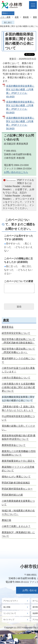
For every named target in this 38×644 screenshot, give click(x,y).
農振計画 (6, 520)
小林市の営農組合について (16, 378)
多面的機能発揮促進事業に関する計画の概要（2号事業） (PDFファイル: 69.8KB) (20, 107)
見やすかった (12, 243)
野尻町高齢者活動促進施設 (16, 483)
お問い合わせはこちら (16, 172)
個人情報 (7, 607)
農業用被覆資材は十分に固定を (18, 461)
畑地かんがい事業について (16, 477)
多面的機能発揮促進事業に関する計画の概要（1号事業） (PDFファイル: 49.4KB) (20, 91)
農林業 (26, 17)
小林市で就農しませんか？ (16, 526)
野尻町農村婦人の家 (12, 495)
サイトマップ (9, 620)
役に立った (11, 266)
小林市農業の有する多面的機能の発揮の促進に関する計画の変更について (18, 387)
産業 (17, 17)
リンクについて (10, 613)
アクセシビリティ (11, 601)
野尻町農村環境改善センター (17, 489)
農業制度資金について (14, 445)
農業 (35, 17)
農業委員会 (8, 327)
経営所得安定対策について (16, 333)
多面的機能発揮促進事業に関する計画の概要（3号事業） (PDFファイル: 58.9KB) (20, 123)
